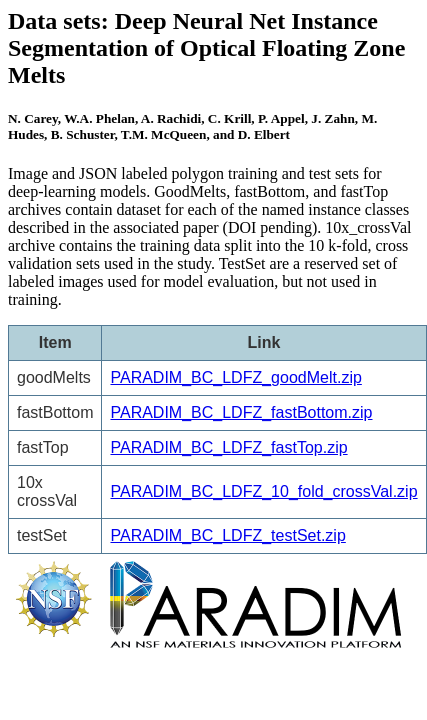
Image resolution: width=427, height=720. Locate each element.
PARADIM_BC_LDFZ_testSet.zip (227, 535)
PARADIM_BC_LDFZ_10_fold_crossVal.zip (263, 491)
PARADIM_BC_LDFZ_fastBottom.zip (241, 412)
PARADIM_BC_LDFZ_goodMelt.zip (235, 377)
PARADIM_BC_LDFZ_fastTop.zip (228, 447)
